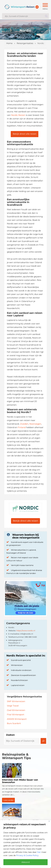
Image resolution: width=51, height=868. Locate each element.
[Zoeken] (43, 741)
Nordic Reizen (18, 115)
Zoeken (10, 735)
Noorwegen (35, 424)
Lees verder (8, 800)
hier (39, 852)
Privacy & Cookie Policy (27, 855)
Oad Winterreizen (16, 710)
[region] (26, 844)
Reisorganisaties (25, 43)
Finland (22, 427)
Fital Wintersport (16, 715)
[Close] (49, 821)
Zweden (24, 424)
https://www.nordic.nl (26, 631)
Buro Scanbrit (14, 723)
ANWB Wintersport (17, 719)
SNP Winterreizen (16, 701)
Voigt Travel (13, 706)
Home (9, 43)
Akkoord (26, 862)
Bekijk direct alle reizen (25, 134)
